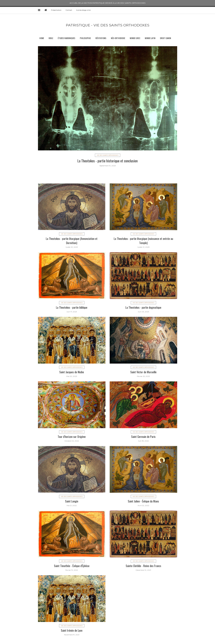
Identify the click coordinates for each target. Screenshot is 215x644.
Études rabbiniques (67, 38)
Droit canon (166, 38)
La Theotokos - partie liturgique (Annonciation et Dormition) (72, 241)
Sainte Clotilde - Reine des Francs (143, 566)
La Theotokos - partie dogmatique (143, 307)
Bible (51, 38)
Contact (69, 10)
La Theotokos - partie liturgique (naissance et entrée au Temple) (143, 241)
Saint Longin (72, 501)
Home (42, 38)
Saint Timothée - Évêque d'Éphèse (72, 566)
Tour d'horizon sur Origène (72, 437)
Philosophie (85, 38)
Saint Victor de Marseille (143, 372)
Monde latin (150, 38)
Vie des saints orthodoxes (108, 155)
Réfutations (101, 38)
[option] (108, 106)
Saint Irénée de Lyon (72, 630)
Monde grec (135, 38)
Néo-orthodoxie (118, 38)
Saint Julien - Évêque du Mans (143, 501)
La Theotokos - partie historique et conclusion (107, 161)
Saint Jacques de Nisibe (72, 372)
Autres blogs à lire (83, 10)
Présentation (56, 10)
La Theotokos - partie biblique (72, 307)
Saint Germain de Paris (143, 437)
